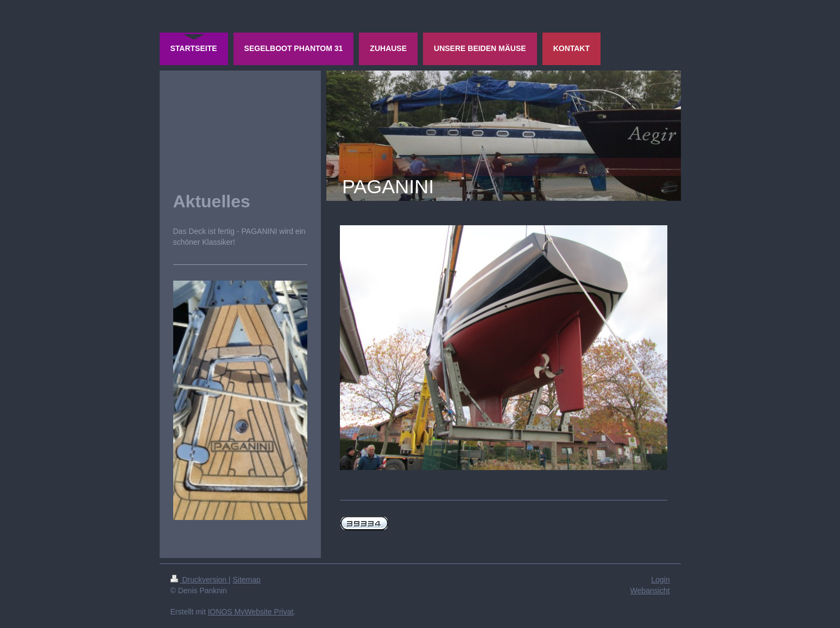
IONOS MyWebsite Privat (251, 612)
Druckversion (200, 580)
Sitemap (247, 580)
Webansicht (650, 591)
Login (660, 580)
